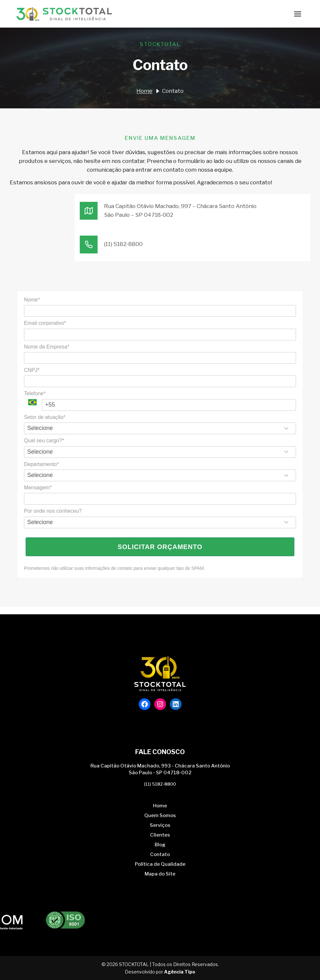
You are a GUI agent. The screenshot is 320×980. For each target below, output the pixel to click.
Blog (160, 845)
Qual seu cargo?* (44, 441)
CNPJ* (32, 370)
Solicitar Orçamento (160, 547)
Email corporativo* (45, 323)
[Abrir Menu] (297, 14)
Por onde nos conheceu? (53, 511)
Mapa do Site (160, 874)
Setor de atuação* (45, 417)
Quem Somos (160, 815)
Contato (160, 854)
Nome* (32, 300)
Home (160, 806)
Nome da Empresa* (47, 347)
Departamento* (41, 464)
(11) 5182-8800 (160, 784)
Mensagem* (38, 488)
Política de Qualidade (160, 864)
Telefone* (35, 393)
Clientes (160, 835)
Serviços (160, 825)
